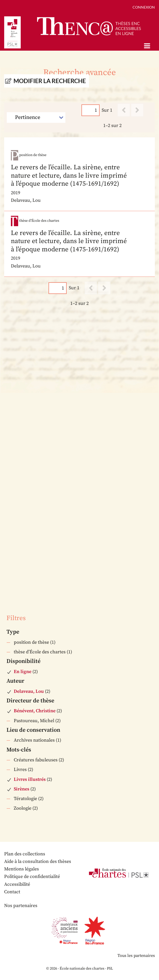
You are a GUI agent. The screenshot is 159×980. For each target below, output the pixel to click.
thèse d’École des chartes (40, 652)
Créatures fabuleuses (36, 760)
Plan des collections (25, 854)
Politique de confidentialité (32, 877)
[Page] (91, 110)
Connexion (144, 7)
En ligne (23, 672)
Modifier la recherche (50, 81)
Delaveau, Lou (29, 691)
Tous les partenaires (136, 956)
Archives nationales (34, 740)
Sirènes (22, 789)
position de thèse (31, 642)
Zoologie (23, 808)
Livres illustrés (30, 779)
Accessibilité (17, 884)
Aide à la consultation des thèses (38, 861)
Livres (20, 770)
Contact (12, 892)
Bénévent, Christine (35, 711)
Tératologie (25, 799)
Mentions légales (22, 869)
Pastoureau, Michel (34, 721)
